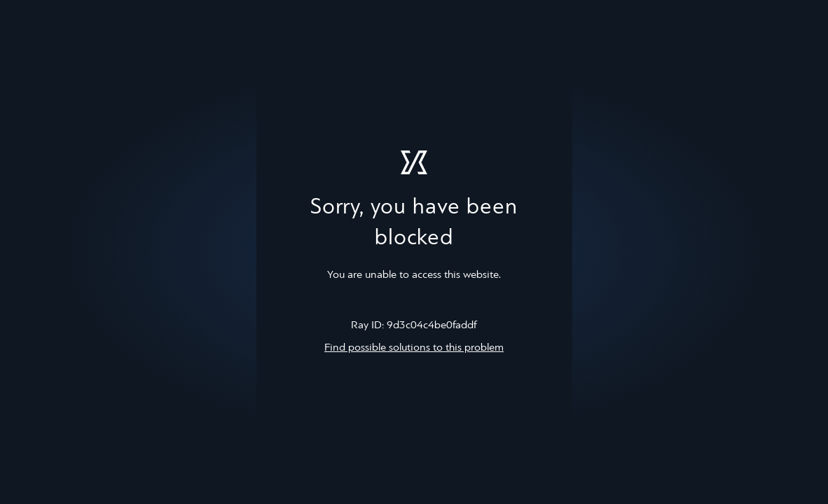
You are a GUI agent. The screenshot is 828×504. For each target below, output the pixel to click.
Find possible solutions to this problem (414, 348)
